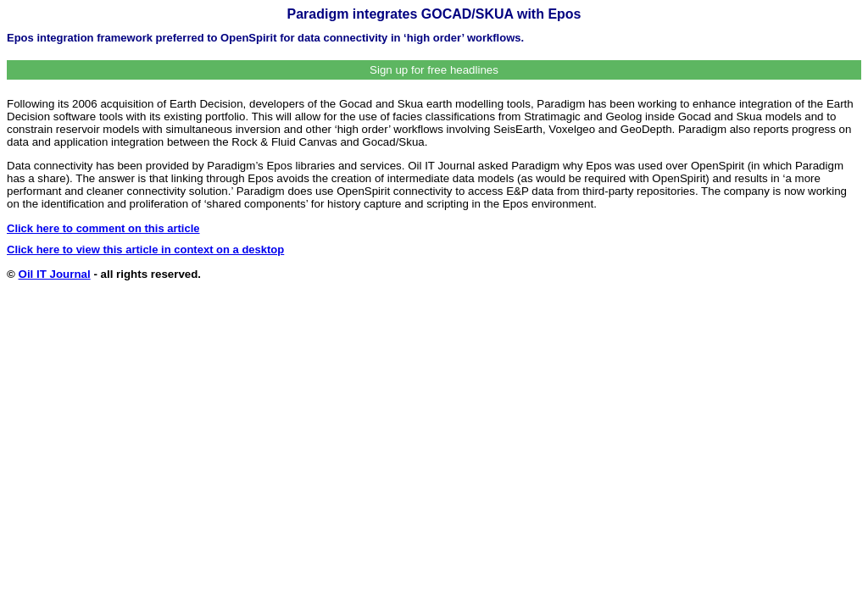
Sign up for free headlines (434, 70)
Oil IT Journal (55, 274)
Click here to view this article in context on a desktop (145, 250)
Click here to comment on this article (103, 228)
